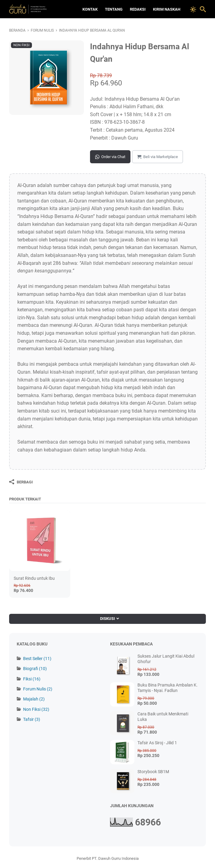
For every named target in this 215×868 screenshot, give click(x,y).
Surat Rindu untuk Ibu (34, 578)
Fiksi (32, 679)
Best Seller (37, 659)
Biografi (35, 669)
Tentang (114, 9)
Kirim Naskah (167, 9)
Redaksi (138, 9)
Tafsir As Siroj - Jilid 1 (157, 743)
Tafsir (32, 719)
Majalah (34, 699)
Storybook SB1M (153, 772)
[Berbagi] (21, 482)
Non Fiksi (36, 709)
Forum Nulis (38, 689)
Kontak (90, 9)
